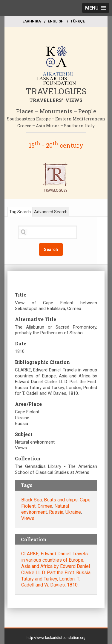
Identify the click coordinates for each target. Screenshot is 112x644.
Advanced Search (51, 212)
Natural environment (45, 509)
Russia (56, 512)
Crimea (45, 506)
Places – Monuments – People (56, 111)
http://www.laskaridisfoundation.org (56, 638)
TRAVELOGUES (56, 91)
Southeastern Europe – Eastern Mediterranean (56, 119)
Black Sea (32, 500)
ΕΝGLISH (56, 21)
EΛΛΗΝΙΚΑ (32, 21)
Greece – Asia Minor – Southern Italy (56, 126)
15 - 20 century (56, 145)
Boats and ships (61, 500)
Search (51, 250)
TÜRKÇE (78, 21)
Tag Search (20, 212)
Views (28, 518)
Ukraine (73, 512)
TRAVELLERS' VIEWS (56, 100)
